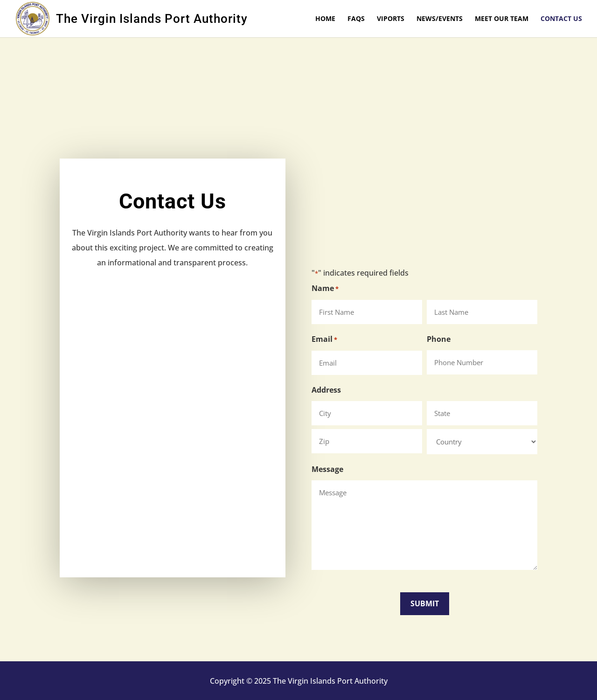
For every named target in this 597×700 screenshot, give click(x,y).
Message (327, 469)
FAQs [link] (356, 19)
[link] (36, 18)
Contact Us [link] (561, 19)
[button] (425, 604)
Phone (439, 339)
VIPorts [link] (391, 19)
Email (324, 340)
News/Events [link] (440, 19)
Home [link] (325, 19)
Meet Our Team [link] (502, 19)
